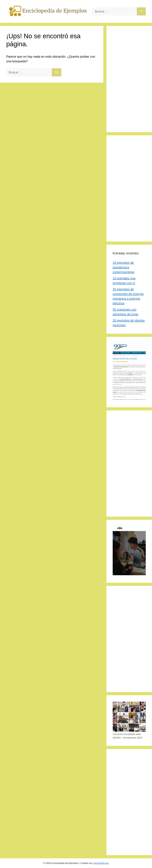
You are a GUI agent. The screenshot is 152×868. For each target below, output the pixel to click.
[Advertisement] (129, 79)
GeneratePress (101, 863)
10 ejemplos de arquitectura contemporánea (124, 267)
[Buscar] (141, 11)
